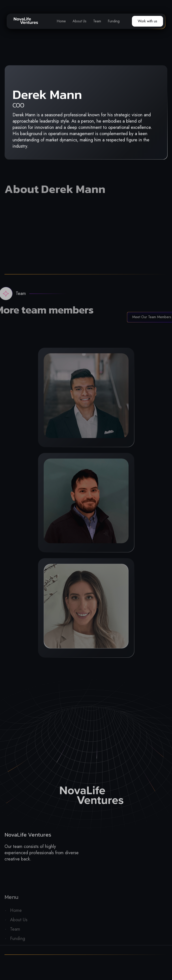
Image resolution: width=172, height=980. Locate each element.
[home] (26, 21)
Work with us (147, 21)
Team (97, 21)
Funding (114, 21)
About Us (80, 21)
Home (61, 21)
